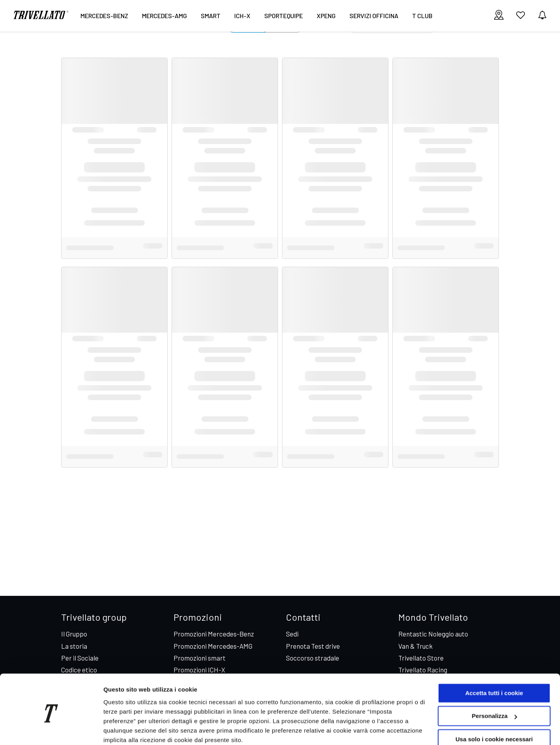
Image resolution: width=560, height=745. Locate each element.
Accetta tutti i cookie (494, 661)
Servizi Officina (374, 16)
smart (211, 16)
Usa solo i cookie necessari (494, 707)
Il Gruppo (74, 634)
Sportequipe (284, 16)
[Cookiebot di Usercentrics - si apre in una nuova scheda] (51, 730)
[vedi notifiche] (542, 16)
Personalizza (494, 684)
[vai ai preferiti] (521, 18)
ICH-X (242, 16)
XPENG (326, 16)
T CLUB (422, 16)
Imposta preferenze (131, 729)
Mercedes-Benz (104, 16)
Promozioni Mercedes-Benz (214, 634)
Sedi (292, 634)
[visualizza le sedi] (499, 16)
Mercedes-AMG (164, 16)
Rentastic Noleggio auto (433, 634)
